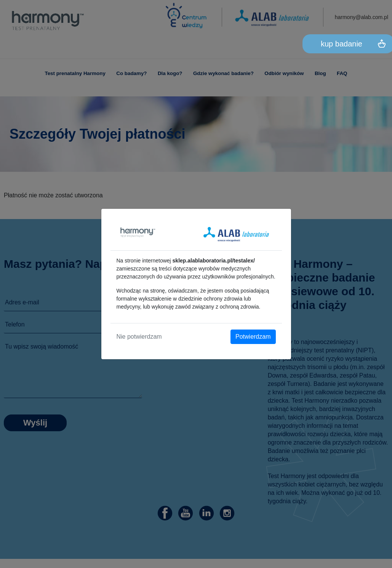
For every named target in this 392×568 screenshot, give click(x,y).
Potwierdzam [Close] (253, 337)
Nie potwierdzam (139, 337)
